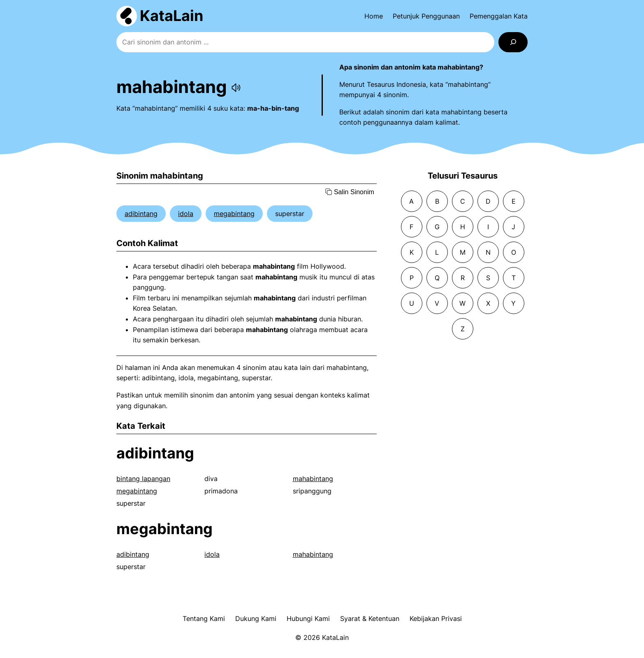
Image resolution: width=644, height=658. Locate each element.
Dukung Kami (256, 618)
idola (186, 214)
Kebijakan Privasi (436, 618)
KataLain (171, 16)
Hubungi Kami (308, 618)
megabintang (234, 214)
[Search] (513, 42)
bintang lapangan (143, 479)
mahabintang (313, 479)
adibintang (141, 214)
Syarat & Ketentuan (370, 618)
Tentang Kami (204, 618)
